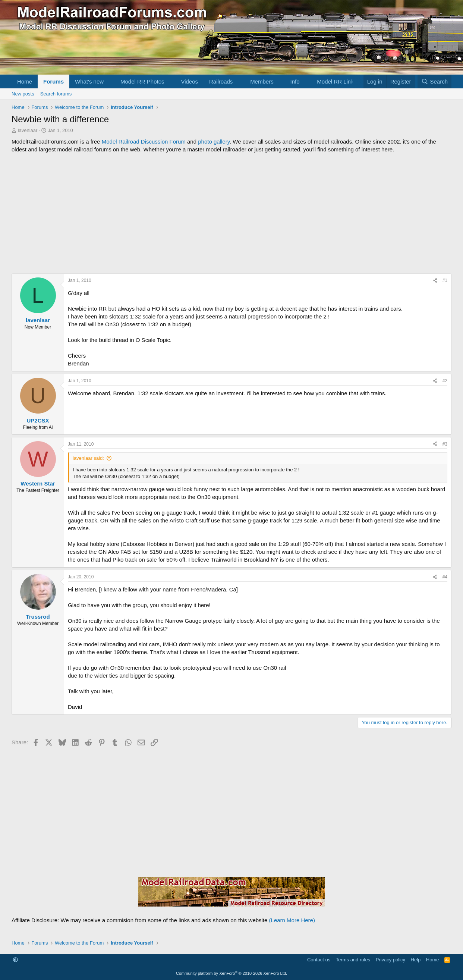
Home (25, 81)
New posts (23, 94)
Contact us (319, 960)
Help (416, 960)
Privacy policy (390, 960)
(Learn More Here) (292, 920)
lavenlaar (28, 130)
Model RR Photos (142, 81)
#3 (445, 444)
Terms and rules (353, 960)
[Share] (435, 281)
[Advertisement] (231, 213)
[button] (110, 81)
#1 (445, 280)
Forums (53, 81)
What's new (89, 81)
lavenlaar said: (88, 458)
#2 (445, 381)
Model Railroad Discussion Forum (144, 142)
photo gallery (214, 142)
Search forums (56, 94)
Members (262, 81)
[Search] (434, 81)
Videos (189, 81)
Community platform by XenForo (231, 973)
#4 (445, 577)
